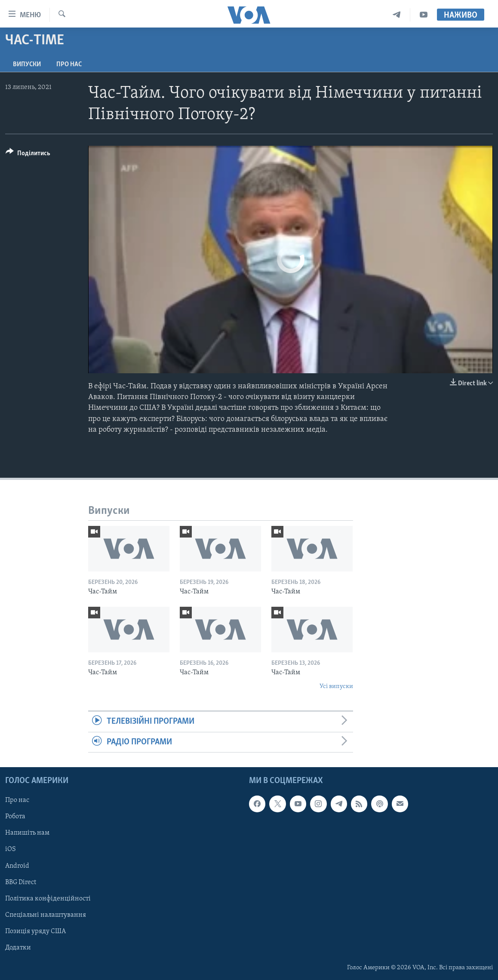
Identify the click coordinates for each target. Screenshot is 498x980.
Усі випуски (336, 687)
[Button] (28, 155)
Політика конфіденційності (48, 899)
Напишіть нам (27, 833)
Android (17, 866)
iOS (11, 849)
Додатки (18, 948)
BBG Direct (21, 882)
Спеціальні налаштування (46, 915)
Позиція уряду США (35, 931)
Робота (15, 817)
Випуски (27, 65)
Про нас (69, 65)
